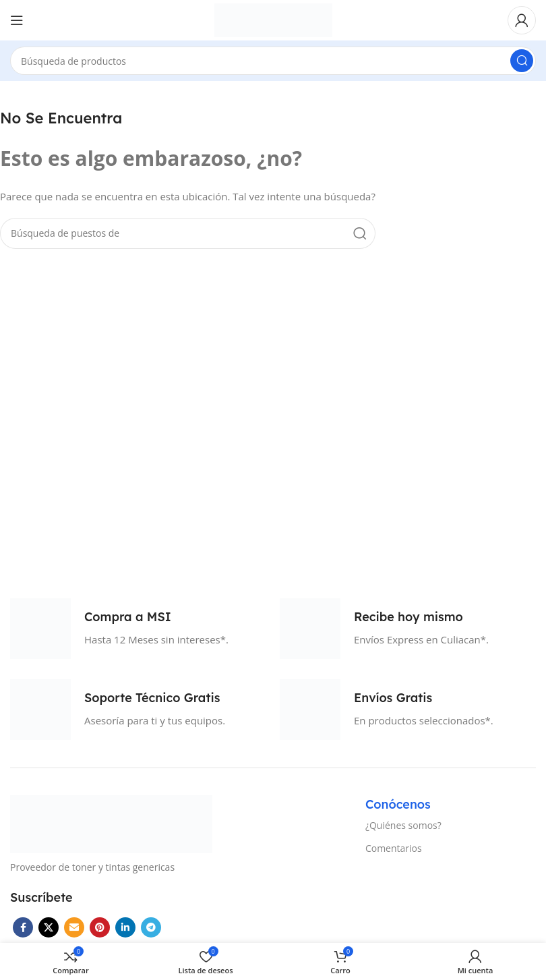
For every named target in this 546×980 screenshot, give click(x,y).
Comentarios (394, 848)
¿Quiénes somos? (403, 825)
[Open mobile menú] (17, 20)
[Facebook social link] (23, 927)
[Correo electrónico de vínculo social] (74, 927)
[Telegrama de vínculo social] (151, 927)
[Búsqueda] (273, 61)
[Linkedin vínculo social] (125, 927)
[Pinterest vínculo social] (100, 927)
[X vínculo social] (49, 927)
